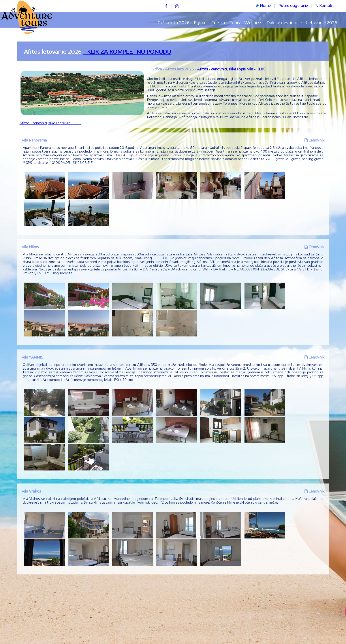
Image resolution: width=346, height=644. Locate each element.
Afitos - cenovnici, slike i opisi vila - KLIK (231, 69)
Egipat (200, 22)
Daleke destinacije (284, 22)
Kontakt (327, 6)
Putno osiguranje (293, 6)
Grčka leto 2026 (174, 22)
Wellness (253, 22)
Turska (218, 22)
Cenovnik (316, 140)
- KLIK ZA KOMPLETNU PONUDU (127, 51)
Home (265, 6)
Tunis (235, 22)
